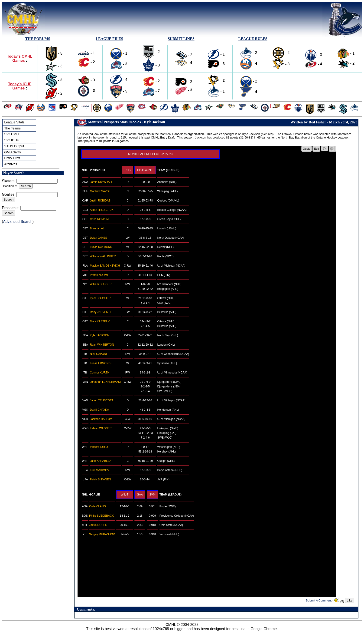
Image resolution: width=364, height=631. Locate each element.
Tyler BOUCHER (100, 298)
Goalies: (9, 194)
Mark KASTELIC (100, 321)
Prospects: (11, 208)
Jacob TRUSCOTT (101, 400)
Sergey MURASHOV (102, 534)
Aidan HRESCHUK (102, 210)
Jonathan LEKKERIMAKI (105, 382)
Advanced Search (18, 222)
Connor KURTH (100, 373)
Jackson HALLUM (101, 419)
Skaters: (9, 181)
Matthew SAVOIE (101, 191)
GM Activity (13, 152)
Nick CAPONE (99, 354)
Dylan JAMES (98, 238)
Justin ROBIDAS (100, 201)
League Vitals (14, 122)
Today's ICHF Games (20, 86)
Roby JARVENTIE (101, 312)
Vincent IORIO (99, 447)
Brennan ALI (97, 228)
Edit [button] (317, 149)
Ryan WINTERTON (102, 345)
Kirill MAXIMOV (99, 470)
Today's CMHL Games (20, 58)
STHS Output (14, 146)
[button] (325, 148)
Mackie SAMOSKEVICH (105, 266)
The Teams (12, 128)
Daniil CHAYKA (99, 410)
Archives (11, 164)
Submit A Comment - (320, 600)
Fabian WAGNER (101, 428)
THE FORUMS (38, 39)
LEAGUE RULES (253, 39)
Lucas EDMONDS (101, 363)
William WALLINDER (103, 256)
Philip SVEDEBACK (101, 516)
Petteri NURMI (99, 275)
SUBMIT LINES (181, 39)
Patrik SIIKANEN (100, 479)
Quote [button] (307, 149)
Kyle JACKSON (99, 335)
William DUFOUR (101, 284)
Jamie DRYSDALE (101, 182)
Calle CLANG (97, 506)
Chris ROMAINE (100, 219)
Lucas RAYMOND (101, 247)
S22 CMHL (12, 134)
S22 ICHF (11, 140)
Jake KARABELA (101, 461)
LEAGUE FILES (109, 39)
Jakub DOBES (98, 525)
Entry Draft (12, 158)
